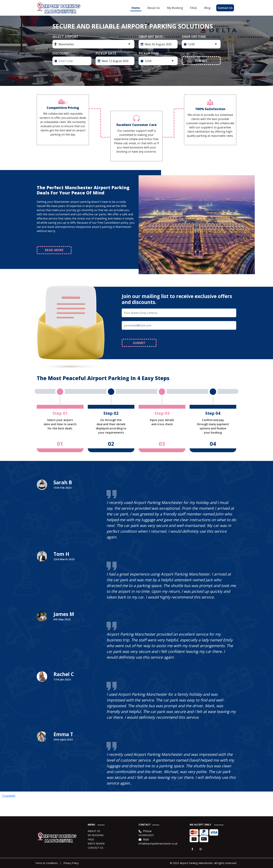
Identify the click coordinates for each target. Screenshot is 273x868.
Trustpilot (9, 796)
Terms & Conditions (46, 863)
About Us (154, 8)
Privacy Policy (71, 863)
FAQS (91, 839)
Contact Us (225, 8)
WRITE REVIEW (96, 844)
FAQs (194, 8)
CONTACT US (95, 848)
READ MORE (54, 250)
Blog (207, 8)
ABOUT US (94, 831)
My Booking (175, 8)
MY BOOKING (96, 835)
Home (136, 8)
